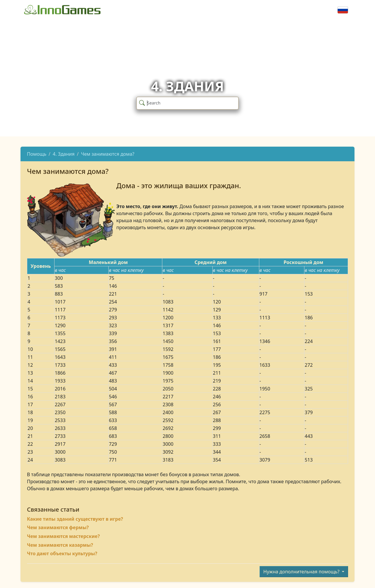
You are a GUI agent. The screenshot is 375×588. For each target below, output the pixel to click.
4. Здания (64, 154)
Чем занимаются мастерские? (63, 536)
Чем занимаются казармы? (60, 545)
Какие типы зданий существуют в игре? (75, 519)
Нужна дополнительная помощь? (302, 572)
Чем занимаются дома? (108, 154)
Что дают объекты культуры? (62, 553)
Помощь (37, 154)
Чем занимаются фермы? (58, 527)
